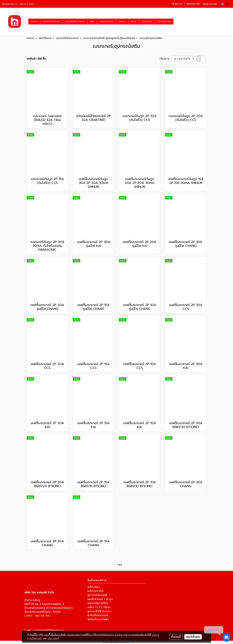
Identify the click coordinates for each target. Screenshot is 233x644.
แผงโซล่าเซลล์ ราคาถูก (100, 599)
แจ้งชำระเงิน (147, 22)
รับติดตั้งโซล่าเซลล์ (98, 615)
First (114, 565)
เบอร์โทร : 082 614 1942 (37, 616)
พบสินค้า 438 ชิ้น (36, 59)
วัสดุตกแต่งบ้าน (107, 22)
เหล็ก (92, 22)
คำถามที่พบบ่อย (164, 22)
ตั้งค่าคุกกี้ (176, 637)
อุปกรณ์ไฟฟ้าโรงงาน (99, 611)
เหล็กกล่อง (94, 587)
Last (120, 565)
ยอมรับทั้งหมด (193, 637)
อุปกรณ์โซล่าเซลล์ (97, 595)
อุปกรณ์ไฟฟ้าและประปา (75, 22)
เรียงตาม (166, 59)
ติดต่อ (134, 22)
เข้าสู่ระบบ (177, 4)
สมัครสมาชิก (193, 4)
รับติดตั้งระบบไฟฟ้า (98, 619)
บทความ (122, 22)
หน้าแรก (34, 22)
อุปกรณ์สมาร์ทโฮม (98, 603)
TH (225, 4)
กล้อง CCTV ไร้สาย (99, 607)
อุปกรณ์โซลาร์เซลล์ (51, 22)
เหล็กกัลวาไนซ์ (95, 591)
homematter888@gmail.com (48, 630)
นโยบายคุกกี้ (53, 638)
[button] (176, 22)
